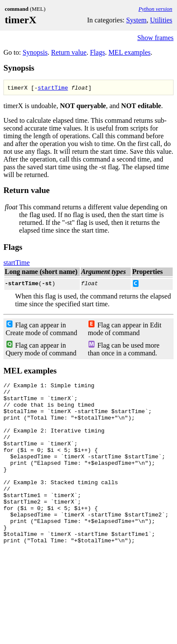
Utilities (161, 20)
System (136, 20)
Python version (155, 9)
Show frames (155, 38)
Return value (69, 52)
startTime (53, 87)
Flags (97, 52)
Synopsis (35, 52)
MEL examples (130, 52)
